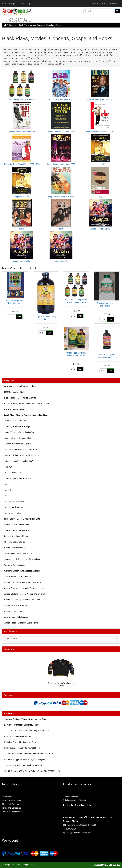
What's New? (10, 648)
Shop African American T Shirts (18, 524)
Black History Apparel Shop (16, 535)
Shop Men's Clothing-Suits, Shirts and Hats (23, 558)
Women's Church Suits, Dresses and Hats (22, 570)
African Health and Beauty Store (18, 576)
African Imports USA (13, 4)
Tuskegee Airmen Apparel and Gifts (19, 553)
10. (32, 770)
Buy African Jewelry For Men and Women (22, 599)
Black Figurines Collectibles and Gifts (20, 397)
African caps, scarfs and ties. (17, 605)
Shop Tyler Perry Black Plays (17, 426)
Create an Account (71, 796)
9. (23, 764)
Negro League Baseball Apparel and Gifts (22, 518)
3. (26, 730)
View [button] (12, 316)
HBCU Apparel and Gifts (15, 391)
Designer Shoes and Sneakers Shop (20, 385)
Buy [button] (19, 316)
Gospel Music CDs (13, 472)
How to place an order (12, 799)
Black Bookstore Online (14, 409)
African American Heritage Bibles (19, 443)
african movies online (14, 506)
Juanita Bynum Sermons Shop (18, 437)
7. (30, 753)
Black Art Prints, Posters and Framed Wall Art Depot (26, 403)
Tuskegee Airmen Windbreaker (61, 682)
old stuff (8, 466)
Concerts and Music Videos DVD (19, 460)
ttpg (6, 483)
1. (25, 718)
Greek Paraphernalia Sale (15, 541)
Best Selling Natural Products (17, 420)
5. (20, 741)
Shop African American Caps (17, 530)
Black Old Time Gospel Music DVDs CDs (22, 454)
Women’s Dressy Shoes (15, 564)
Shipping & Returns (10, 803)
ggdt (7, 495)
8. (26, 759)
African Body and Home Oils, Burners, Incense (24, 587)
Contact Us (7, 796)
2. (22, 724)
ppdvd (7, 489)
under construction (13, 512)
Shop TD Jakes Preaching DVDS (19, 431)
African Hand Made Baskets (16, 616)
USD (93, 4)
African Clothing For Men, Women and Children (25, 593)
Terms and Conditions (11, 807)
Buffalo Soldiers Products (15, 547)
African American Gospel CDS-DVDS (21, 449)
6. (22, 747)
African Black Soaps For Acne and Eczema (23, 582)
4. (19, 736)
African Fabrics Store (13, 610)
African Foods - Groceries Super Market (21, 622)
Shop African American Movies (18, 478)
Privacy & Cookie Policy (12, 811)
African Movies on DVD (15, 501)
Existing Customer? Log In (74, 799)
